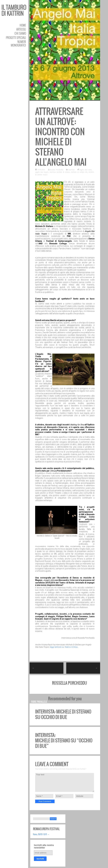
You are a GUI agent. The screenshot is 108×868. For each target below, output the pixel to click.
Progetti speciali (16, 37)
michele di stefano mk (79, 172)
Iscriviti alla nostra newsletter (44, 846)
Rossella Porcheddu (56, 170)
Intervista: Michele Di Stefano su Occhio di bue (63, 714)
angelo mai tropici (42, 172)
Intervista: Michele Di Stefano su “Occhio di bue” (64, 741)
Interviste (71, 170)
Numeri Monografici (18, 43)
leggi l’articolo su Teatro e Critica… (64, 647)
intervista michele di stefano (60, 172)
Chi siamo (20, 33)
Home (23, 25)
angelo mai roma (86, 170)
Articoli (21, 29)
